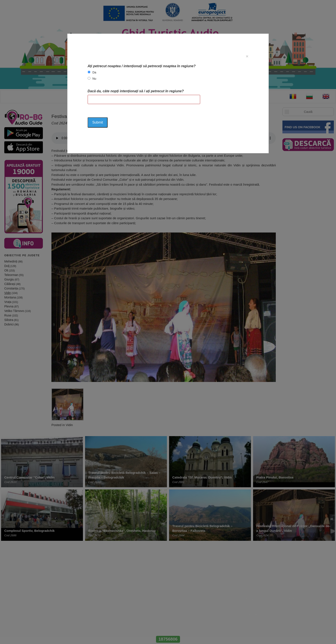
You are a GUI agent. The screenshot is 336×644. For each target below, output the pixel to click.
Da (94, 72)
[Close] (247, 56)
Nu (94, 79)
